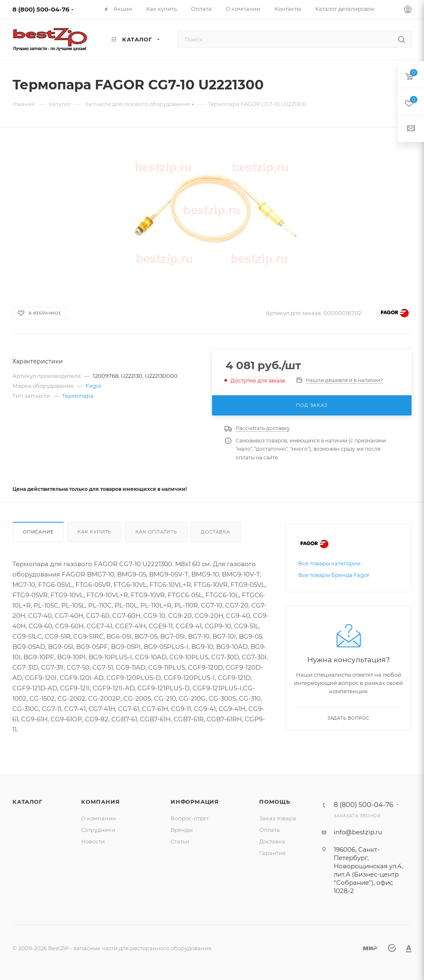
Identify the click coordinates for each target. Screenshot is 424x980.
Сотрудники (98, 830)
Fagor (94, 386)
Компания (100, 802)
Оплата (270, 830)
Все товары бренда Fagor (334, 575)
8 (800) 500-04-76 (41, 9)
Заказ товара (278, 818)
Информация (195, 802)
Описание (38, 532)
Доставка (215, 532)
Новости (93, 841)
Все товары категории (329, 563)
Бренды (182, 830)
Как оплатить (156, 532)
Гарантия (272, 853)
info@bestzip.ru (358, 832)
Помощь (275, 802)
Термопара (78, 396)
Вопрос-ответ (190, 818)
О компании (99, 818)
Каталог (28, 802)
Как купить (94, 532)
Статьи (180, 841)
